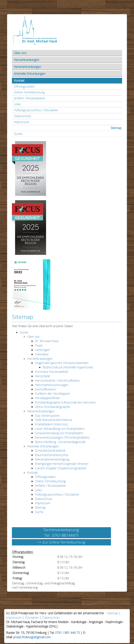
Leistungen (42, 350)
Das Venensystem (47, 416)
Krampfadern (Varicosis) (51, 424)
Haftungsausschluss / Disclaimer (36, 110)
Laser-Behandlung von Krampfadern (60, 429)
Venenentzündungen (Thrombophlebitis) (62, 437)
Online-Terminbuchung (29, 92)
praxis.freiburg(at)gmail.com (32, 637)
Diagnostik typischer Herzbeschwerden (62, 363)
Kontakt (19, 81)
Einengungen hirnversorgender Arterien (62, 464)
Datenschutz (23, 116)
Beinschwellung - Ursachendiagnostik (60, 442)
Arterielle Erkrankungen (30, 74)
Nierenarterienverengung (52, 459)
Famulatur (42, 354)
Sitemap (116, 128)
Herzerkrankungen (26, 60)
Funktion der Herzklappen (53, 394)
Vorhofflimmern (45, 389)
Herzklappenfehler (48, 398)
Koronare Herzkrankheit (51, 372)
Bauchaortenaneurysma (52, 455)
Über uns (20, 53)
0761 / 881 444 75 (67, 633)
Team (39, 345)
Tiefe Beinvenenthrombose (53, 420)
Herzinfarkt (43, 376)
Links (17, 104)
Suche (18, 134)
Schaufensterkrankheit (50, 450)
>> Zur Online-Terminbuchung (61, 542)
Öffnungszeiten (24, 86)
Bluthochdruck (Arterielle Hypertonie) (68, 367)
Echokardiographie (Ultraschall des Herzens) (65, 402)
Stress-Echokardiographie (53, 407)
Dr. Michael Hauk (47, 341)
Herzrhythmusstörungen (52, 385)
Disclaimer (32, 618)
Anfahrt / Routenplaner (29, 98)
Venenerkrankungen (27, 67)
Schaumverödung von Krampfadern (59, 433)
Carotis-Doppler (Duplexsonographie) (61, 468)
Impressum (22, 122)
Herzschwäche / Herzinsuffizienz (57, 380)
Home (24, 332)
